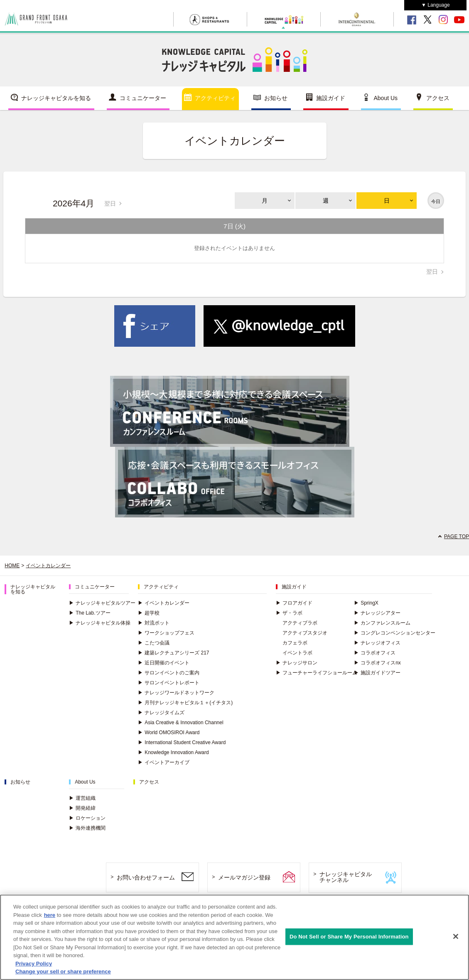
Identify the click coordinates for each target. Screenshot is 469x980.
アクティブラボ (300, 623)
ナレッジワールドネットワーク (176, 693)
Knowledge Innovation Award (173, 752)
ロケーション (87, 818)
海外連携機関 (87, 828)
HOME (12, 566)
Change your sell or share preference (63, 971)
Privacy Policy (34, 964)
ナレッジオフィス (377, 643)
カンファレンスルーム (382, 623)
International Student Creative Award (182, 742)
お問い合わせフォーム (146, 877)
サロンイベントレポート (169, 683)
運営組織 (82, 798)
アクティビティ (215, 98)
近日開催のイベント (164, 663)
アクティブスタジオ (305, 633)
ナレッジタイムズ (161, 713)
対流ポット (154, 623)
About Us (386, 98)
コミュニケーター (143, 98)
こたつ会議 (154, 643)
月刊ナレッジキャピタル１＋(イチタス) (185, 703)
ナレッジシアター (377, 613)
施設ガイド (331, 98)
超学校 (149, 613)
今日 (436, 201)
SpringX (366, 603)
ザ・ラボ (289, 613)
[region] (235, 937)
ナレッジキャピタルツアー (102, 603)
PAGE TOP (457, 537)
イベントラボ (297, 653)
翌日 (110, 203)
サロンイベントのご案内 (169, 673)
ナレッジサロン (297, 663)
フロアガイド (294, 603)
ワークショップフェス (166, 633)
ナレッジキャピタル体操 (100, 623)
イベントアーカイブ (164, 762)
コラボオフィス (375, 653)
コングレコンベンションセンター (395, 633)
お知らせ (276, 98)
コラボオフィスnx (377, 663)
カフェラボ (295, 643)
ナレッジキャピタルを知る (56, 98)
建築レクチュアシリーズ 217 (173, 653)
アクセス (438, 98)
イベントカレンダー (48, 566)
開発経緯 (82, 808)
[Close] (456, 936)
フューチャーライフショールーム (317, 673)
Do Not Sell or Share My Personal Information (349, 937)
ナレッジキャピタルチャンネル (346, 877)
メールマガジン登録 (244, 877)
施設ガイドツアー (377, 673)
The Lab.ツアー (90, 613)
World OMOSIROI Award (169, 733)
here (50, 915)
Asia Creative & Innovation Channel (180, 723)
